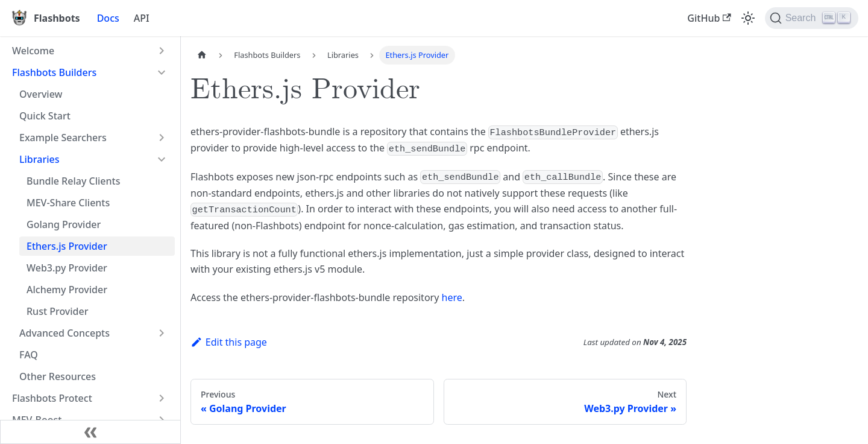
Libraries (39, 159)
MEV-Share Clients (68, 203)
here (452, 297)
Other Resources (58, 376)
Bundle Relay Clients (73, 181)
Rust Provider (58, 311)
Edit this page (229, 342)
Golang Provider (64, 224)
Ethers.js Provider (67, 246)
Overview (41, 94)
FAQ (29, 355)
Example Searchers (63, 138)
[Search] (812, 18)
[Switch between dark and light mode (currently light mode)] (748, 18)
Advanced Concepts (64, 333)
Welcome (33, 51)
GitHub (709, 18)
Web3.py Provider (67, 268)
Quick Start (45, 116)
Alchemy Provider (67, 290)
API (142, 18)
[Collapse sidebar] (90, 432)
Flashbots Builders (54, 72)
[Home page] (202, 55)
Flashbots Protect (52, 398)
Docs (108, 18)
